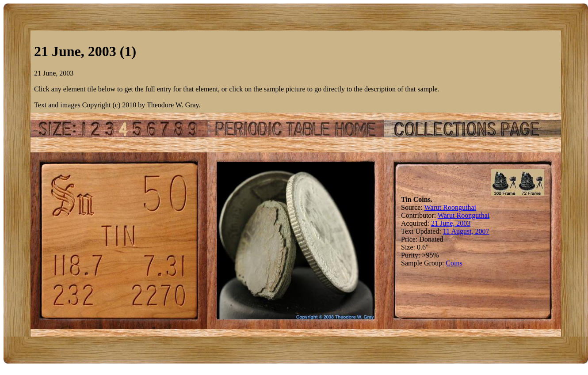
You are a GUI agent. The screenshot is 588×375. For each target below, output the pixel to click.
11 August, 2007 (466, 231)
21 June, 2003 (451, 223)
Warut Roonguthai (450, 207)
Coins (454, 263)
